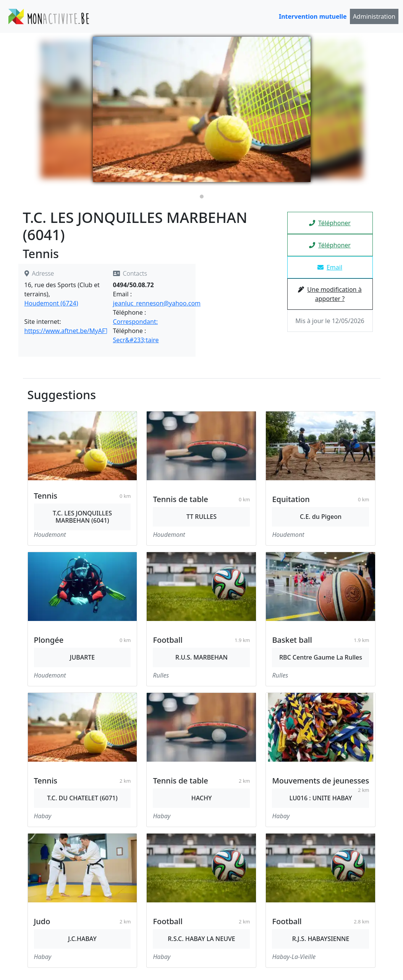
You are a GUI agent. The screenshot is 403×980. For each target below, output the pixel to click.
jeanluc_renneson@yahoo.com (157, 303)
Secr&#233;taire (136, 340)
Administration (374, 16)
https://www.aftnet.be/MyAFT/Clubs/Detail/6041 (93, 331)
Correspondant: (136, 322)
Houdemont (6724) (51, 303)
